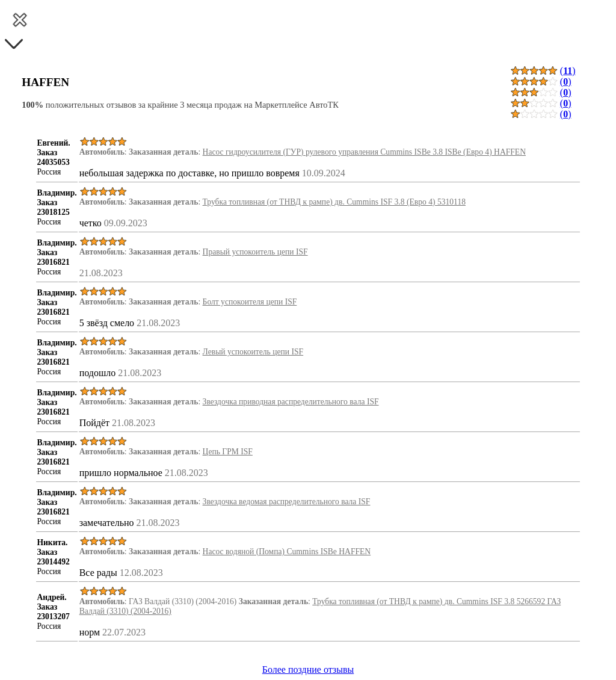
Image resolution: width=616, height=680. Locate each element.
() (568, 71)
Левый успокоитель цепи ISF (253, 352)
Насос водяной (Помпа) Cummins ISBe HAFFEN (287, 552)
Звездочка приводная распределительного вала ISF (291, 402)
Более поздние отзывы (308, 669)
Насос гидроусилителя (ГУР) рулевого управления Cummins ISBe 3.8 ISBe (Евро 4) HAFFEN (364, 152)
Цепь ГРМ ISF (228, 452)
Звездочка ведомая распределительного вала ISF (287, 502)
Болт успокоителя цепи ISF (250, 302)
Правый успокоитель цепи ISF (255, 252)
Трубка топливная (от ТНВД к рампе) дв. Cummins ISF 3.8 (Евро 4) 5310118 (334, 202)
